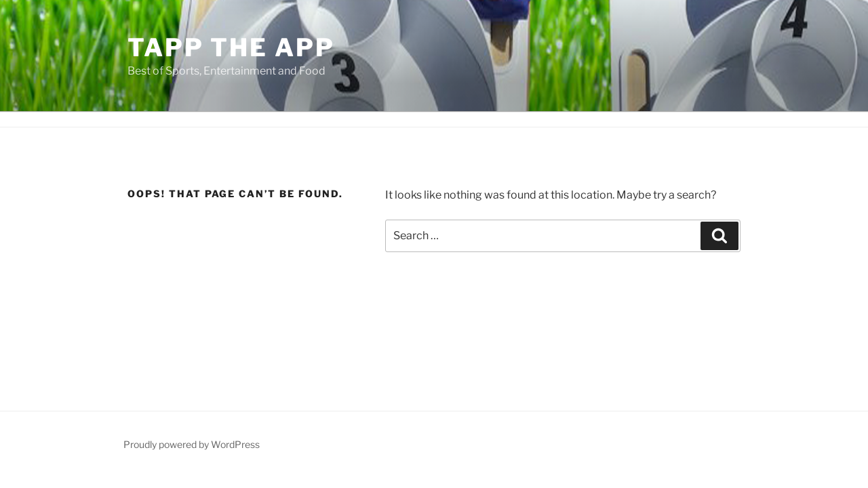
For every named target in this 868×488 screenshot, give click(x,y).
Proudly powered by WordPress (192, 444)
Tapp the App (231, 47)
